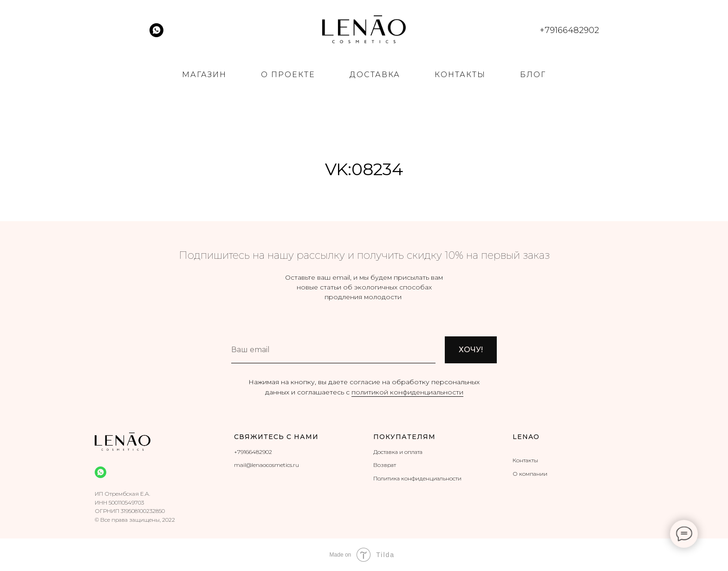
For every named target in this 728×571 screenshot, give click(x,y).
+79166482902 (253, 452)
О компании (530, 474)
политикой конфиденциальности (407, 392)
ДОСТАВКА (375, 75)
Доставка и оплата (398, 452)
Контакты (525, 460)
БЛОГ (533, 75)
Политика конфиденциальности (417, 478)
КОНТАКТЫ (460, 75)
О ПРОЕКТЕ (288, 75)
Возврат (385, 465)
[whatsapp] (156, 35)
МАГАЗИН (204, 75)
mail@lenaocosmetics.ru (266, 465)
